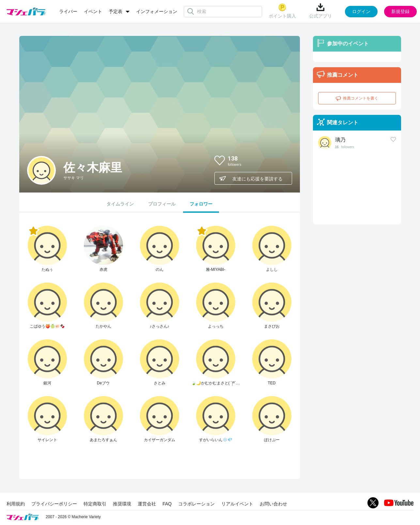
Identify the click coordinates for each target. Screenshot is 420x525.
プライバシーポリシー (54, 504)
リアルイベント (237, 504)
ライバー (68, 11)
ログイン (361, 11)
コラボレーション (196, 504)
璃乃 (340, 140)
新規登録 (400, 11)
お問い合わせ (273, 504)
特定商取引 (95, 504)
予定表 (116, 11)
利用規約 (16, 504)
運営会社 (147, 504)
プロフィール (162, 204)
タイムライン (120, 204)
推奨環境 (122, 504)
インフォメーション (157, 11)
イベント (93, 11)
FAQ (167, 504)
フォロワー (201, 204)
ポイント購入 (282, 11)
